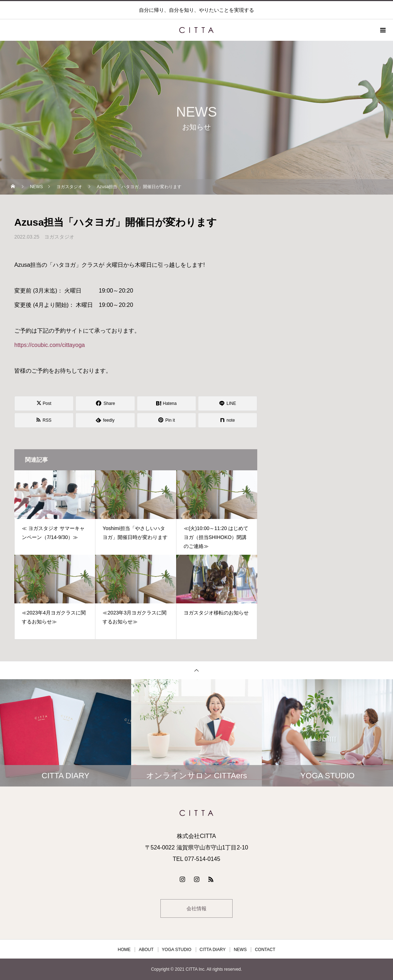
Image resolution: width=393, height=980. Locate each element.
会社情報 (196, 908)
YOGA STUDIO (177, 950)
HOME (124, 950)
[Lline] (228, 403)
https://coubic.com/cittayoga (49, 345)
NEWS (240, 950)
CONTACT (265, 950)
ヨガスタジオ (59, 237)
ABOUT (146, 950)
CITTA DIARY (213, 950)
